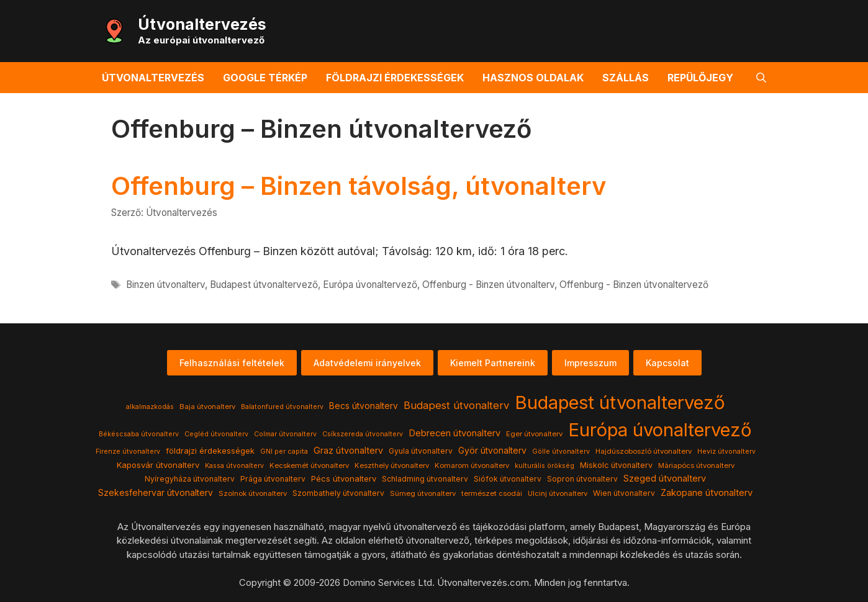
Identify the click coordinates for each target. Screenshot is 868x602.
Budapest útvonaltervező (264, 285)
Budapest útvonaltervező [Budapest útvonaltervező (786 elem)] (620, 402)
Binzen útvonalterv (165, 285)
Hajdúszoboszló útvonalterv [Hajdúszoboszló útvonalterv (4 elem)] (644, 451)
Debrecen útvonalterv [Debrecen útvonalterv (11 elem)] (454, 433)
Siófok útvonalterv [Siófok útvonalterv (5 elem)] (508, 479)
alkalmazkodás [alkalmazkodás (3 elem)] (150, 407)
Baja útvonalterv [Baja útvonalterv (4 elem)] (207, 407)
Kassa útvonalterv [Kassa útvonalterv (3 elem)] (234, 466)
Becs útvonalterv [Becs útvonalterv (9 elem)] (364, 406)
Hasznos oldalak (533, 78)
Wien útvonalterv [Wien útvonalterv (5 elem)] (624, 493)
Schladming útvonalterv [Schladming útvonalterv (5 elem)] (425, 479)
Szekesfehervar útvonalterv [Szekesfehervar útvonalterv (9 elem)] (156, 493)
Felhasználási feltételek (232, 363)
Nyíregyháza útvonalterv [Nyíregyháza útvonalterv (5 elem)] (190, 479)
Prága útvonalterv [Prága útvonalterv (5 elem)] (273, 479)
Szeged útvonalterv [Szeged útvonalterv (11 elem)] (665, 478)
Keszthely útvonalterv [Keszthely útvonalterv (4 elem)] (392, 465)
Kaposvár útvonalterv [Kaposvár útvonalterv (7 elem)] (158, 465)
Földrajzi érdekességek (395, 78)
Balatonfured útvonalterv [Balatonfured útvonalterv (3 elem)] (282, 407)
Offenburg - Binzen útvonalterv (488, 285)
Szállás (626, 78)
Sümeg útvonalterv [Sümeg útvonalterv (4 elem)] (423, 493)
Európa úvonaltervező (370, 285)
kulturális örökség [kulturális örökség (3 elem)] (545, 466)
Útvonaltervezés (202, 24)
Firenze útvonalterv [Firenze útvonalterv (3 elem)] (128, 451)
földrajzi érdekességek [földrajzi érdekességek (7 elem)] (210, 451)
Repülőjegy (700, 78)
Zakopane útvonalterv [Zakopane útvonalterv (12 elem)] (707, 493)
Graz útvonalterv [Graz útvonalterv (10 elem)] (348, 450)
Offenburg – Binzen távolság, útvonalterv (359, 186)
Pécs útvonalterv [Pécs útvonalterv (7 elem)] (344, 478)
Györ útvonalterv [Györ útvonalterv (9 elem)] (492, 451)
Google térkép (265, 78)
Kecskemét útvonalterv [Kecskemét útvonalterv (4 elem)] (309, 465)
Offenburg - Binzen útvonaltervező (634, 285)
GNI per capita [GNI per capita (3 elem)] (284, 451)
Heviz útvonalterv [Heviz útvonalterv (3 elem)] (726, 451)
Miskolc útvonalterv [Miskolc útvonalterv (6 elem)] (616, 465)
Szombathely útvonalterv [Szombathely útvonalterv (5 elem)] (338, 493)
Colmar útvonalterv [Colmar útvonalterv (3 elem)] (285, 434)
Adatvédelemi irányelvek (367, 363)
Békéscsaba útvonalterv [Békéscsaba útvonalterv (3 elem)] (139, 434)
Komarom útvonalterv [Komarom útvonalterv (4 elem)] (472, 465)
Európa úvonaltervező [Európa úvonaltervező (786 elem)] (660, 430)
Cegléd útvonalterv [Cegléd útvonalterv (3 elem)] (216, 434)
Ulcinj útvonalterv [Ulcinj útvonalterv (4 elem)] (558, 493)
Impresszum (590, 363)
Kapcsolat (667, 363)
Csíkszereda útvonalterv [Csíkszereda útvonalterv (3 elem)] (363, 434)
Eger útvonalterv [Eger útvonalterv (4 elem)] (534, 434)
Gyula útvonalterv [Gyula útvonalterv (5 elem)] (421, 451)
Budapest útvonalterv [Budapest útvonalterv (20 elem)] (456, 405)
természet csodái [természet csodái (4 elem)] (492, 493)
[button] (761, 78)
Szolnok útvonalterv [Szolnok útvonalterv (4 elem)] (253, 493)
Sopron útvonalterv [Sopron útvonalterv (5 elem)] (582, 479)
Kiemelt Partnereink (493, 363)
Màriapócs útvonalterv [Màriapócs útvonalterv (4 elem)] (696, 465)
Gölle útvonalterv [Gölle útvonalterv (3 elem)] (561, 451)
